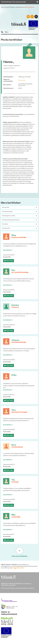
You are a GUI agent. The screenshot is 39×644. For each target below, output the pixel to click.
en (28, 17)
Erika (14, 375)
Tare (14, 410)
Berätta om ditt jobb (29, 7)
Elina (14, 235)
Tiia (13, 480)
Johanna (15, 340)
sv (36, 17)
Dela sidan (10, 261)
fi (32, 17)
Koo (13, 270)
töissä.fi (19, 25)
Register (13, 7)
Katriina (15, 305)
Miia (13, 515)
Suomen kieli (22, 80)
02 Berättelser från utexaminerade (13, 2)
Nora (14, 445)
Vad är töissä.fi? (5, 7)
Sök (3, 32)
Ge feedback (19, 7)
